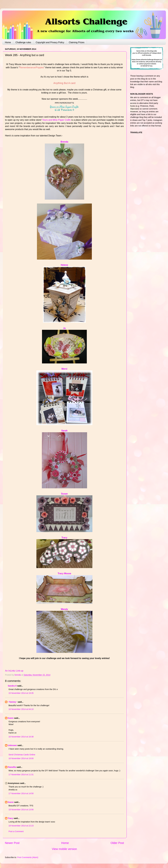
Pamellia (12, 767)
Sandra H (12, 686)
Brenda (64, 142)
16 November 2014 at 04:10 (21, 709)
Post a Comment (16, 831)
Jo (64, 328)
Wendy (64, 609)
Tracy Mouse (64, 573)
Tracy (64, 538)
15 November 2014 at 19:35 (21, 693)
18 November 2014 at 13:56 (21, 810)
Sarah (64, 431)
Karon (11, 802)
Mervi (64, 369)
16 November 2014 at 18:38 (21, 737)
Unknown (12, 745)
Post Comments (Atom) (28, 857)
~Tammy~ (12, 702)
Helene (64, 265)
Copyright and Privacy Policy (50, 42)
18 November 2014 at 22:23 (21, 826)
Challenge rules (23, 42)
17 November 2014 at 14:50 (21, 793)
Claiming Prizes (77, 42)
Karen (11, 718)
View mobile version (64, 849)
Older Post (117, 843)
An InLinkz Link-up (14, 671)
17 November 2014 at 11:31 (21, 775)
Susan (64, 494)
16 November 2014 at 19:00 (21, 758)
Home (8, 42)
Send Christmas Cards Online (22, 755)
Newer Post (12, 843)
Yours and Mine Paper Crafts (56, 120)
